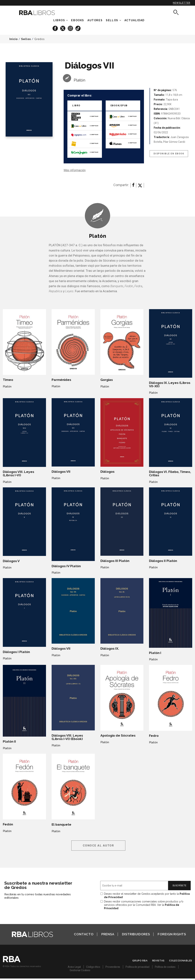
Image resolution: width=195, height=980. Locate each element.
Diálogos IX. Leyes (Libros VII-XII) (170, 384)
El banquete (61, 824)
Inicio (14, 39)
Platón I (155, 653)
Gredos (40, 39)
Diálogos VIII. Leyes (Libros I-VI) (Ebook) (67, 737)
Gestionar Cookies (80, 970)
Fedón (8, 824)
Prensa (108, 934)
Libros (59, 20)
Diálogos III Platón (115, 561)
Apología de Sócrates (118, 735)
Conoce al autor (98, 846)
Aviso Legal (74, 967)
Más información (75, 170)
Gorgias (107, 380)
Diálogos (107, 472)
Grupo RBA (140, 961)
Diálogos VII (61, 472)
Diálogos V (11, 561)
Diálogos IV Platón (66, 566)
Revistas (158, 961)
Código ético (93, 967)
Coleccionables (181, 961)
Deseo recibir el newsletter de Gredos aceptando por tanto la (147, 895)
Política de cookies (165, 967)
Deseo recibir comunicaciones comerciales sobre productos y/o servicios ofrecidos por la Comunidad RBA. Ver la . (144, 905)
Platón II (9, 741)
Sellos (112, 20)
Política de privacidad (137, 967)
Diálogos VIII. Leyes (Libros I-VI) (18, 473)
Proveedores (113, 967)
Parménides (61, 380)
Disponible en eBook (169, 154)
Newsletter (182, 3)
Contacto (84, 934)
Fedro (154, 736)
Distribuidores (136, 934)
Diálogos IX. (110, 649)
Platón (80, 80)
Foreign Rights (172, 934)
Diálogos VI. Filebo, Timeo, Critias (170, 473)
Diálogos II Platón (163, 561)
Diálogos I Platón (16, 652)
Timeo (8, 380)
